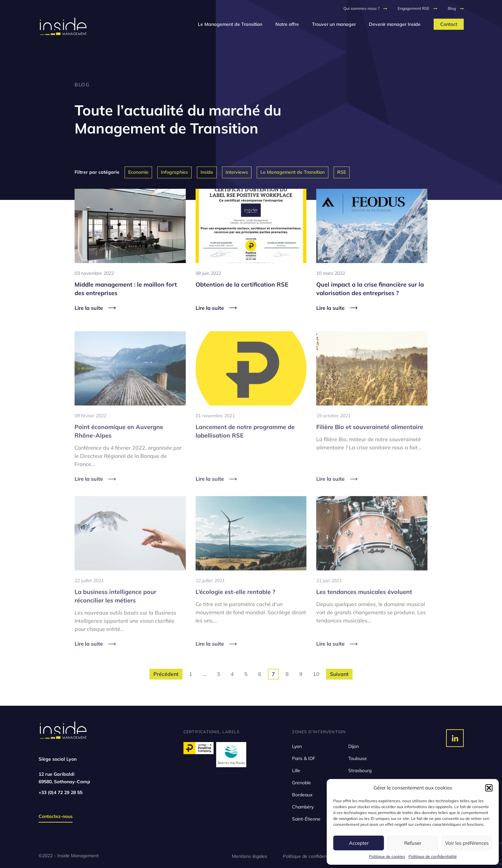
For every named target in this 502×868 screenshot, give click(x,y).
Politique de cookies (387, 856)
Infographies (174, 172)
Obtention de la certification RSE (242, 284)
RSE (342, 172)
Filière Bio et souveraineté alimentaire (370, 437)
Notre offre (287, 24)
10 (316, 674)
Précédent (166, 674)
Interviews (237, 172)
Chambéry (303, 807)
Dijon (354, 746)
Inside (207, 172)
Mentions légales (250, 856)
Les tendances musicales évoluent (364, 602)
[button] (489, 788)
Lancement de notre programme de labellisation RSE (245, 441)
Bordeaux (302, 795)
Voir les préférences (467, 843)
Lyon (297, 746)
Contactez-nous (56, 816)
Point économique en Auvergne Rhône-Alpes (119, 441)
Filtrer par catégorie (97, 172)
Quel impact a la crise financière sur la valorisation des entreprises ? (370, 289)
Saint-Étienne (306, 819)
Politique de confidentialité (433, 856)
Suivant (339, 674)
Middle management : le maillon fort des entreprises (126, 289)
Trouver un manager (334, 24)
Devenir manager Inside (395, 24)
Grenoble (302, 783)
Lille (296, 771)
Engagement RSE (414, 8)
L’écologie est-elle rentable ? (235, 602)
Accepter (359, 843)
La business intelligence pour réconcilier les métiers (115, 606)
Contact (449, 24)
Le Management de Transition (230, 24)
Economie (138, 172)
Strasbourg (360, 771)
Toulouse (358, 758)
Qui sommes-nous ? (361, 8)
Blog (452, 8)
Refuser (413, 843)
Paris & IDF (304, 758)
